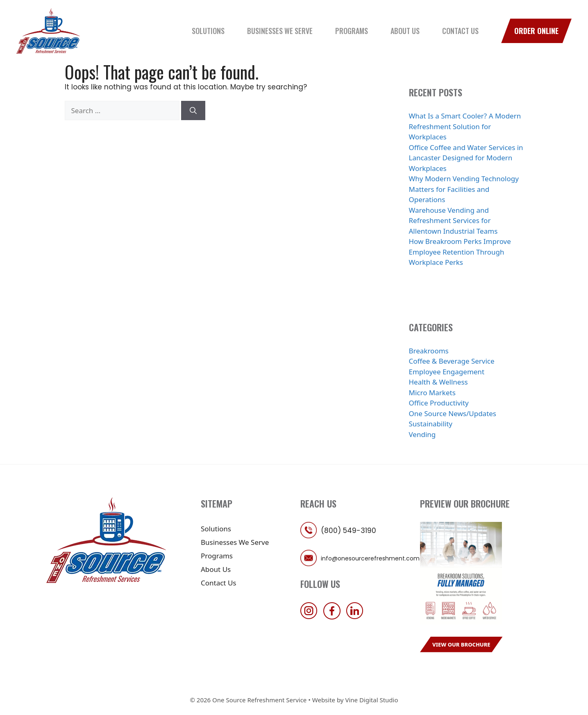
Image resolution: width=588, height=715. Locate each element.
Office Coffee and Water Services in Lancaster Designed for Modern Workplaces (466, 158)
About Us (405, 31)
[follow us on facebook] (334, 617)
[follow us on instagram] (311, 617)
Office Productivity (439, 403)
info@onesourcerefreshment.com (370, 558)
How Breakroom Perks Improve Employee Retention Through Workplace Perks (460, 252)
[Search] (193, 111)
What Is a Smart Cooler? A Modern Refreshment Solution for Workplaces (465, 126)
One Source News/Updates (453, 413)
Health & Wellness (438, 382)
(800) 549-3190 (348, 531)
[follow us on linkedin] (357, 617)
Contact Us (460, 31)
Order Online (536, 31)
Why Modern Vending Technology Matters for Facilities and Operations (464, 189)
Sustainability (431, 424)
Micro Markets (432, 393)
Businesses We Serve (280, 31)
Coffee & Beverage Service (452, 361)
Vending (422, 434)
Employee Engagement (447, 372)
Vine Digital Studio (371, 700)
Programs (352, 31)
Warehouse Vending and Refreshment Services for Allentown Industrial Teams (453, 221)
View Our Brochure (461, 644)
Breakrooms (429, 351)
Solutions (208, 31)
